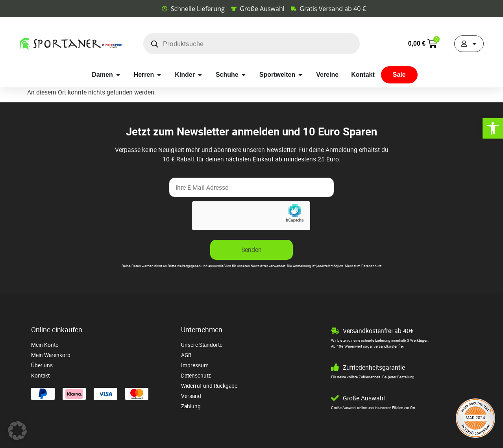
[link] (493, 128)
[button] (17, 431)
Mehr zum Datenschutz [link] (363, 266)
